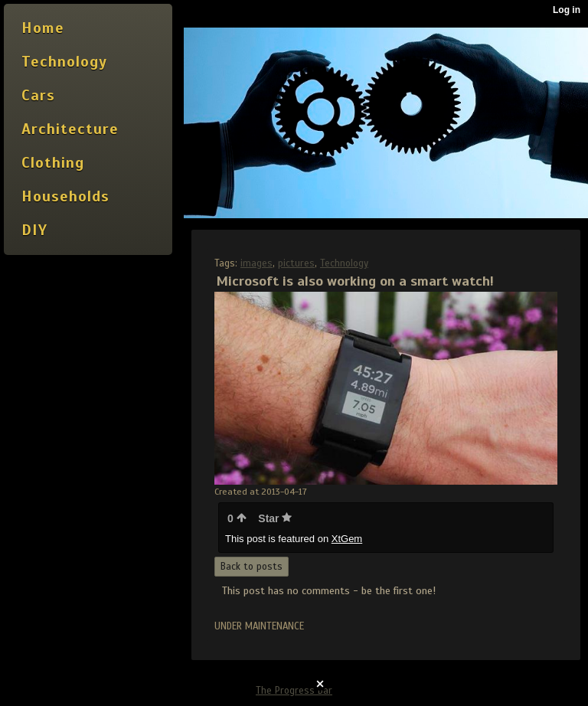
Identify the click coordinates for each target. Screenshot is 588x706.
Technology (344, 263)
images (256, 263)
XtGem (347, 539)
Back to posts (252, 567)
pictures (296, 263)
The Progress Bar (294, 691)
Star (275, 518)
